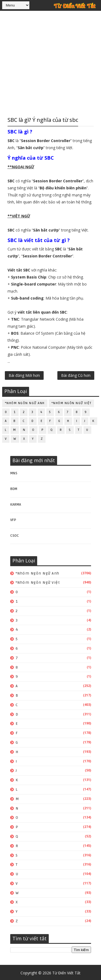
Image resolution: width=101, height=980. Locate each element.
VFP (13, 519)
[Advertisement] (50, 63)
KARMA (16, 504)
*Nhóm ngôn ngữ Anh (25, 402)
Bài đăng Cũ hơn (76, 376)
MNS (14, 472)
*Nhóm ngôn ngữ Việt (72, 402)
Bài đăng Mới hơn (24, 376)
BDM (14, 488)
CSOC (15, 535)
